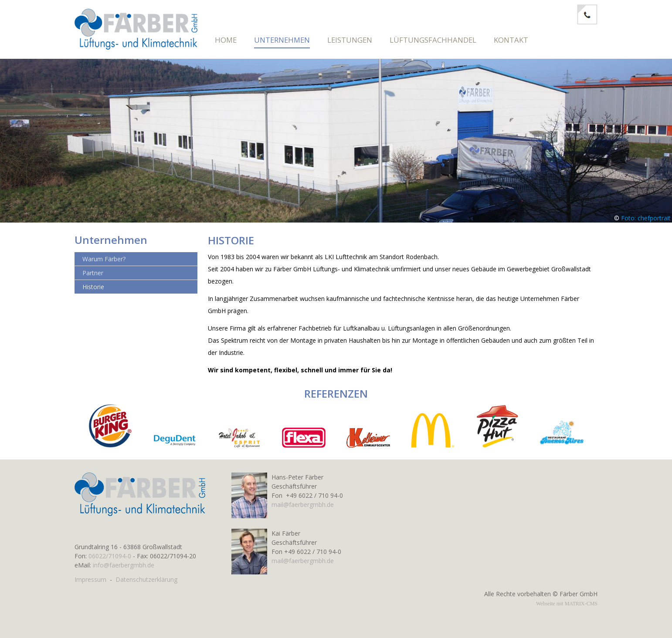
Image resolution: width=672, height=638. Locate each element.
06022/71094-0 (110, 556)
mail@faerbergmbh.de (303, 505)
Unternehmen (282, 40)
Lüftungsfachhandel (433, 40)
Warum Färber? (104, 263)
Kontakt (511, 40)
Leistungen (350, 40)
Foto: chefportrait (646, 222)
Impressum (90, 579)
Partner (93, 277)
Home (226, 40)
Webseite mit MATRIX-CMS (567, 604)
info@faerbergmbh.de (124, 565)
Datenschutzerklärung (146, 579)
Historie (93, 291)
